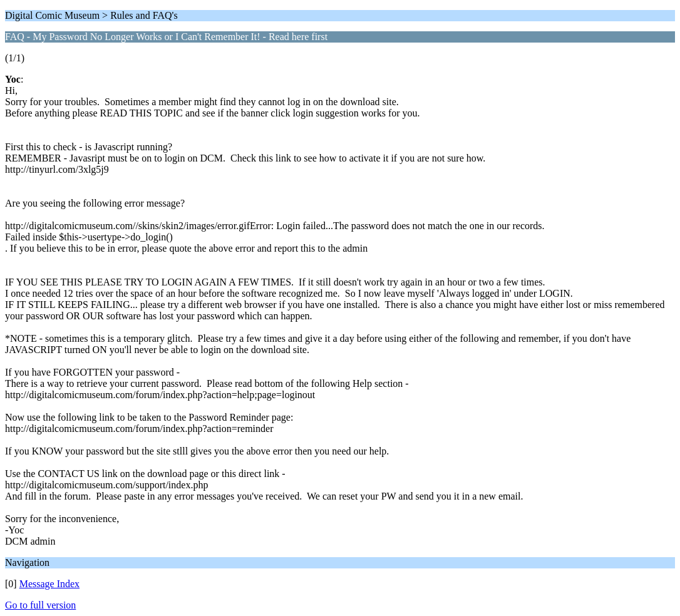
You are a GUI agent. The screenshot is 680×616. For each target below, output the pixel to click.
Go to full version (40, 605)
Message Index (49, 584)
